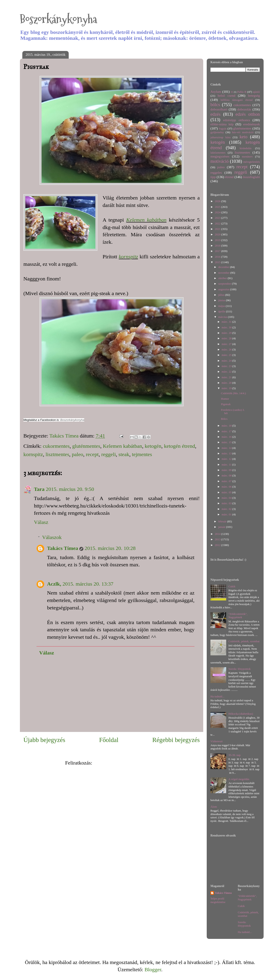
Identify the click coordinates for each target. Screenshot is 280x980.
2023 (218, 218)
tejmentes (142, 454)
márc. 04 (227, 498)
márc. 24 (227, 361)
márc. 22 (227, 372)
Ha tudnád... (217, 696)
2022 (218, 223)
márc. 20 (227, 383)
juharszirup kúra (220, 137)
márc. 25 (227, 355)
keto (243, 137)
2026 (218, 201)
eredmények (252, 124)
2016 (218, 257)
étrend (229, 177)
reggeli (109, 454)
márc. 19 (227, 388)
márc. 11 (227, 465)
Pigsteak (226, 404)
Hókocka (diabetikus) (241, 714)
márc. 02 (227, 509)
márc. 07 (227, 481)
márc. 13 (227, 453)
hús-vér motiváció (243, 132)
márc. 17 (227, 431)
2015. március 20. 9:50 (70, 489)
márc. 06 (227, 487)
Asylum (216, 92)
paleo (77, 454)
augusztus (224, 289)
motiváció (220, 161)
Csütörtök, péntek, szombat (244, 641)
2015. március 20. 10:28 (110, 548)
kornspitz (128, 257)
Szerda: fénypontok (239, 669)
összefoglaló (251, 177)
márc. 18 (227, 426)
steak (124, 454)
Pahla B (242, 92)
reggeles (216, 172)
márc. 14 (227, 448)
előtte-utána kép (222, 124)
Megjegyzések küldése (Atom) (126, 763)
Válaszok (52, 537)
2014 (218, 534)
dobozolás (244, 109)
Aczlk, (54, 584)
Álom (214, 807)
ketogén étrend (180, 446)
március (223, 317)
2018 (218, 246)
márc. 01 (227, 514)
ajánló (256, 92)
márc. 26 (227, 349)
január (222, 527)
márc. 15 (227, 442)
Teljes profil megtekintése (218, 900)
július (222, 295)
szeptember (225, 284)
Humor (225, 399)
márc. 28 (227, 338)
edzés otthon (248, 114)
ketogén (153, 446)
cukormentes (56, 446)
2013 (218, 539)
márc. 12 (227, 459)
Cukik (232, 586)
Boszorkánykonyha (58, 19)
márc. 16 (227, 437)
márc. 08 (227, 475)
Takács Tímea (63, 548)
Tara (39, 489)
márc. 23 (227, 366)
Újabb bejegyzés (44, 740)
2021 (218, 229)
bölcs (215, 104)
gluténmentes (86, 446)
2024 (218, 212)
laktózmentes (218, 153)
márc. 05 (227, 492)
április (222, 311)
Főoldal (109, 740)
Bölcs (224, 419)
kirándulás (246, 148)
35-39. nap (234, 755)
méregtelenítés (252, 162)
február (223, 521)
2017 (218, 251)
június (222, 300)
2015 (218, 262)
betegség (254, 95)
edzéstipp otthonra (237, 120)
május (222, 306)
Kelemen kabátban (146, 220)
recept (92, 454)
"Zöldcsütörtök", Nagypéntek (238, 616)
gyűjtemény (217, 132)
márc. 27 (227, 344)
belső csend (226, 95)
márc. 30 (227, 327)
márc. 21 (227, 377)
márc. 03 (227, 503)
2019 (218, 240)
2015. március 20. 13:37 (88, 584)
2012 (218, 545)
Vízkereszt (217, 741)
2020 (218, 234)
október (223, 278)
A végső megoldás (239, 779)
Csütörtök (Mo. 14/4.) (233, 393)
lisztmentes (57, 454)
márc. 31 (227, 322)
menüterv (247, 157)
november (224, 273)
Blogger (153, 969)
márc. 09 (227, 470)
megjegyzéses (220, 156)
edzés (215, 114)
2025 (218, 207)
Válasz (41, 522)
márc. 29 (227, 333)
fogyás (223, 129)
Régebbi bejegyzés (176, 740)
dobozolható (219, 109)
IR (232, 92)
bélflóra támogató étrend (237, 100)
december (224, 267)
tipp (213, 177)
